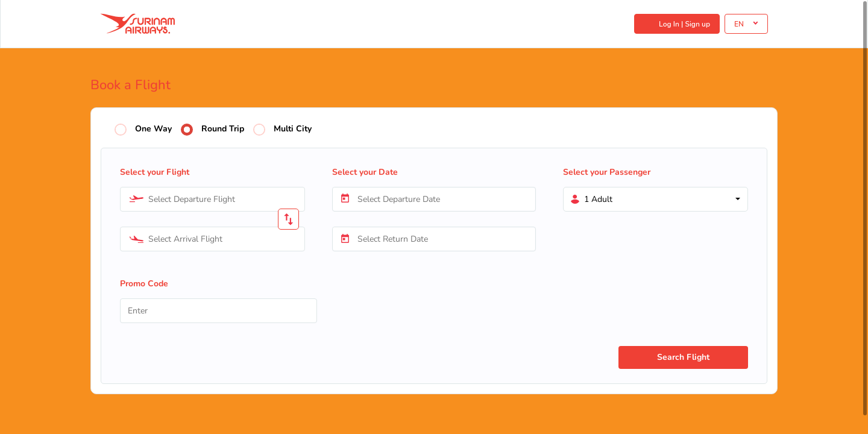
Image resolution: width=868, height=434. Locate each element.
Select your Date (365, 172)
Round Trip (223, 129)
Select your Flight (155, 172)
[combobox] (212, 199)
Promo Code (144, 284)
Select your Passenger (607, 172)
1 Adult (598, 199)
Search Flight (683, 357)
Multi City (293, 129)
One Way (153, 129)
